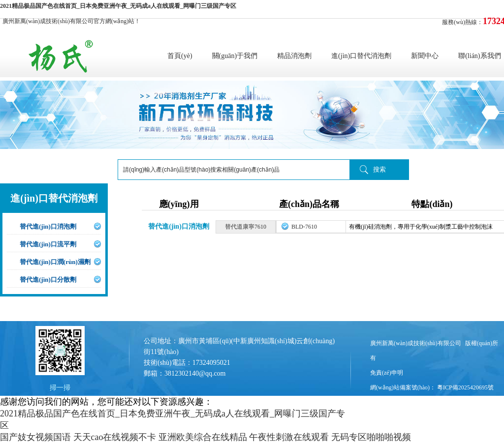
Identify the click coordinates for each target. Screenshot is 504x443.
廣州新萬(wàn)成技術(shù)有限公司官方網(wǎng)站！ (71, 21)
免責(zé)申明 (387, 373)
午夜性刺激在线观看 (289, 437)
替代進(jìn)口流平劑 (48, 244)
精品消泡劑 (294, 56)
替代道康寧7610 (246, 227)
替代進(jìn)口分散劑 (48, 280)
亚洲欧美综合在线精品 (203, 437)
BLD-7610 (304, 227)
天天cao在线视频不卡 (115, 437)
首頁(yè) (180, 56)
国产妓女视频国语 (35, 437)
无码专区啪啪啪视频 (371, 437)
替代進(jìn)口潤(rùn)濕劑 (55, 262)
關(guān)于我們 (235, 56)
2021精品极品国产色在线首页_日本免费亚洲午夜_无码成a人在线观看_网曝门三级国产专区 (118, 6)
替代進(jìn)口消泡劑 (48, 226)
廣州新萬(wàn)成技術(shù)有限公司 (416, 343)
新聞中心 (425, 56)
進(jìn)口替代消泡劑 (361, 56)
